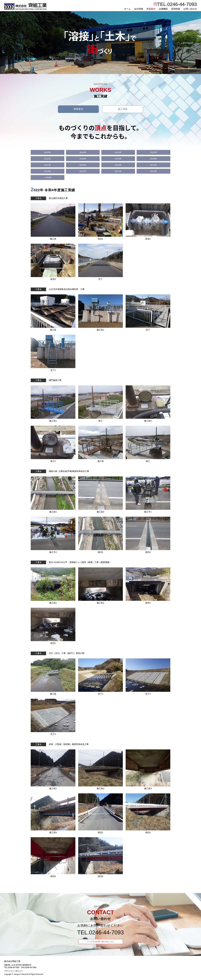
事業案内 (151, 9)
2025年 (48, 153)
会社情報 (138, 9)
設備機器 (163, 9)
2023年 (118, 153)
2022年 (154, 153)
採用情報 (176, 9)
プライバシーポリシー (14, 971)
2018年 (154, 159)
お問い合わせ (190, 9)
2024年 (83, 153)
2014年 (154, 165)
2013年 (48, 172)
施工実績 (123, 109)
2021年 (48, 159)
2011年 (118, 172)
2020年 (83, 159)
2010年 (154, 172)
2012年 (83, 172)
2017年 (48, 165)
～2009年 (48, 178)
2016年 (83, 165)
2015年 (118, 165)
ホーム (127, 9)
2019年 (118, 159)
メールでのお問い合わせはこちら (100, 942)
